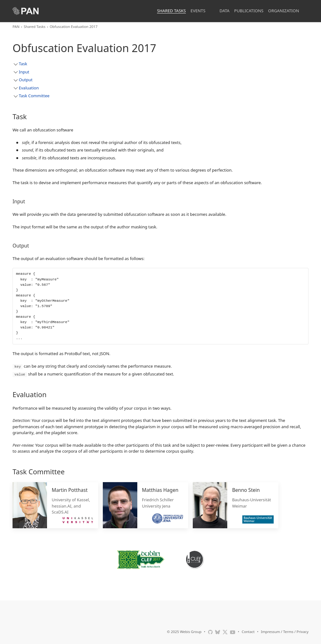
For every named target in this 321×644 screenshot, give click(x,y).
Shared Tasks (171, 11)
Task (23, 64)
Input (24, 72)
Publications (249, 11)
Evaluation (29, 88)
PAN (16, 27)
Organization (284, 11)
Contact (248, 631)
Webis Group (191, 631)
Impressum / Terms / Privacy (285, 631)
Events (198, 11)
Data (224, 11)
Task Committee (34, 96)
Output (26, 80)
